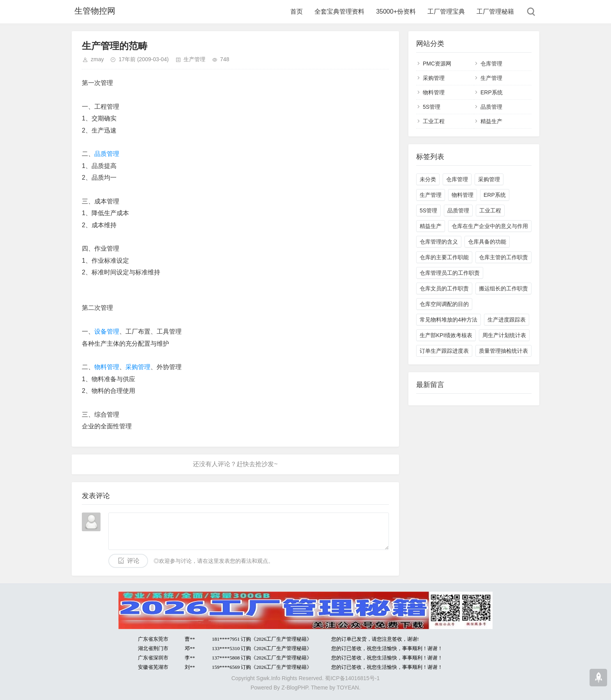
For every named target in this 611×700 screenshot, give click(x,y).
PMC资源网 (437, 64)
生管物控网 (93, 11)
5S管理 (432, 107)
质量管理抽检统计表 (503, 351)
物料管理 (107, 367)
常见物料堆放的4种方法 (449, 320)
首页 (297, 11)
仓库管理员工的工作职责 (450, 273)
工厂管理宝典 (446, 11)
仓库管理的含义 (439, 242)
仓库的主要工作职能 (444, 257)
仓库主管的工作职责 (503, 257)
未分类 (428, 179)
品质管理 (107, 154)
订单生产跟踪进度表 (444, 351)
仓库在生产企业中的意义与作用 (490, 226)
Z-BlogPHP (295, 688)
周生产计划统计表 (504, 335)
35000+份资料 (396, 11)
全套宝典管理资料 (339, 11)
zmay (97, 59)
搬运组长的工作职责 (503, 288)
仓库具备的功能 (487, 242)
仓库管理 (491, 64)
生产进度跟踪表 (507, 320)
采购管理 (138, 367)
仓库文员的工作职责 (444, 288)
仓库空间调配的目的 (444, 304)
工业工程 (434, 121)
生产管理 (194, 59)
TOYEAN (348, 688)
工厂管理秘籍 (495, 11)
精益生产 (491, 121)
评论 (133, 561)
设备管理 (107, 331)
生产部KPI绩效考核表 (446, 335)
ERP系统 (492, 92)
